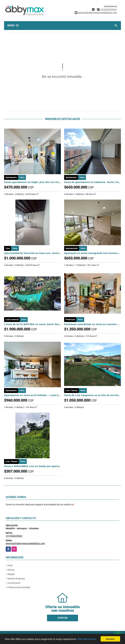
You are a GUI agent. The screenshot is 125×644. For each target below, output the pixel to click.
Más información (87, 639)
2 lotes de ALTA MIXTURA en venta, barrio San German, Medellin (42, 324)
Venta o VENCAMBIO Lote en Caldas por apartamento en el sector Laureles (48, 466)
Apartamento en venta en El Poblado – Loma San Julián (37, 395)
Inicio (10, 565)
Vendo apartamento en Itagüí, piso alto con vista (33, 182)
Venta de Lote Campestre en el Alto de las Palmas (94, 395)
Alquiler (11, 574)
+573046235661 (109, 9)
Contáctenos (14, 583)
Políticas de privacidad (19, 587)
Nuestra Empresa (16, 579)
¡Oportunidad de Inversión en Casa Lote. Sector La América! (39, 253)
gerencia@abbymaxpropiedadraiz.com (25, 543)
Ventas (11, 570)
